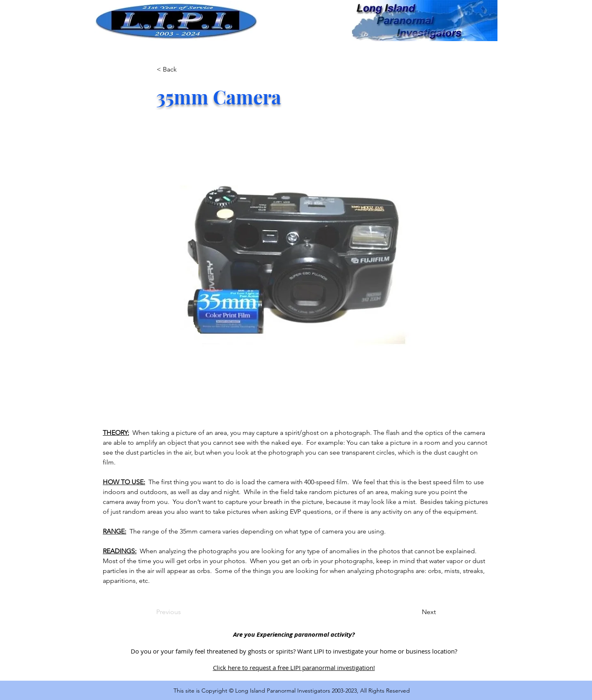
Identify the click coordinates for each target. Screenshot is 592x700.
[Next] (415, 612)
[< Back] (184, 69)
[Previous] (183, 612)
